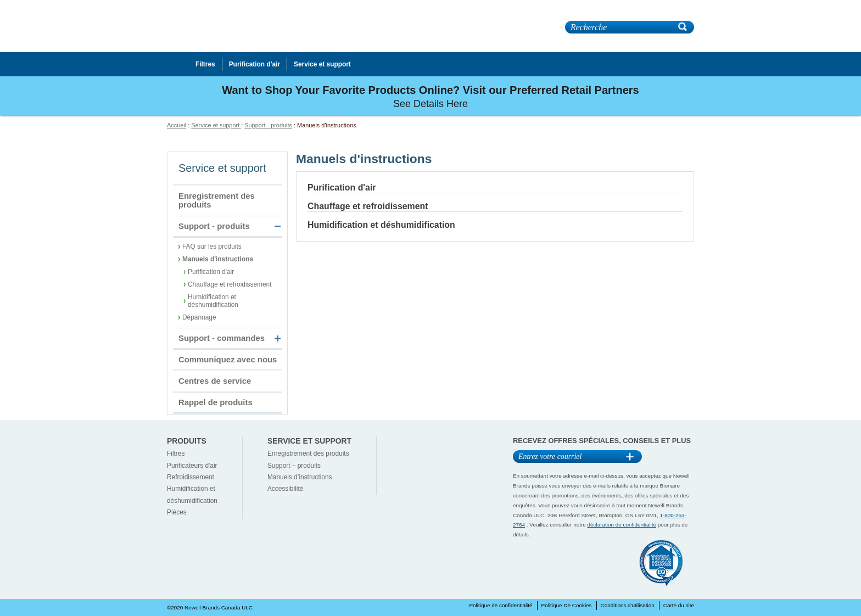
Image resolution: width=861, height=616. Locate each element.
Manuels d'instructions (218, 259)
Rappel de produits (216, 402)
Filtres (176, 453)
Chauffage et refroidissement (230, 284)
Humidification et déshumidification (213, 301)
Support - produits (268, 125)
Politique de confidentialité (501, 605)
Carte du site (679, 605)
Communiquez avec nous (228, 360)
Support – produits (294, 466)
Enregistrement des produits (217, 200)
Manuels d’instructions (300, 477)
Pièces (177, 512)
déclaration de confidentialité (622, 525)
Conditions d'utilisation (628, 605)
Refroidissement (191, 477)
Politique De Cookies (567, 605)
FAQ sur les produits (212, 247)
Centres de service (215, 381)
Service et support (216, 125)
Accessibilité (285, 489)
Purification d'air (211, 272)
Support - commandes (222, 338)
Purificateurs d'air (192, 466)
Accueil (177, 125)
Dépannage (199, 317)
